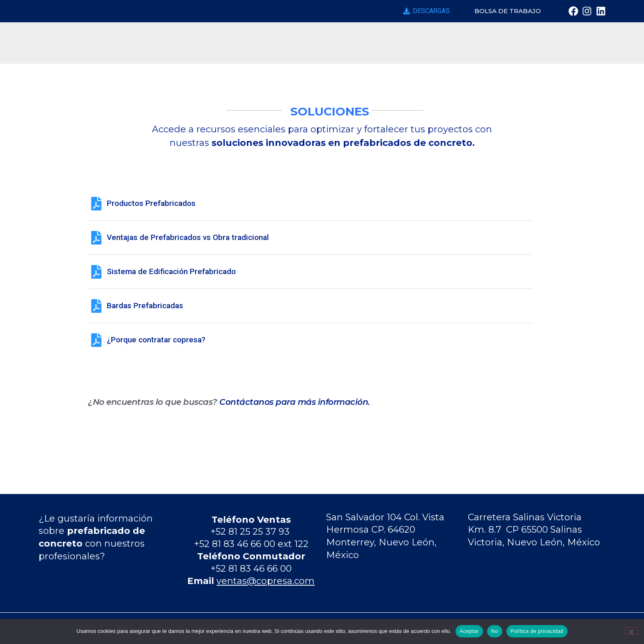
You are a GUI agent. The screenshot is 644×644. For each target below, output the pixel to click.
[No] (631, 631)
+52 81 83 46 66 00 (251, 569)
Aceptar (469, 631)
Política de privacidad (537, 631)
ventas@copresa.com (266, 581)
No (495, 631)
